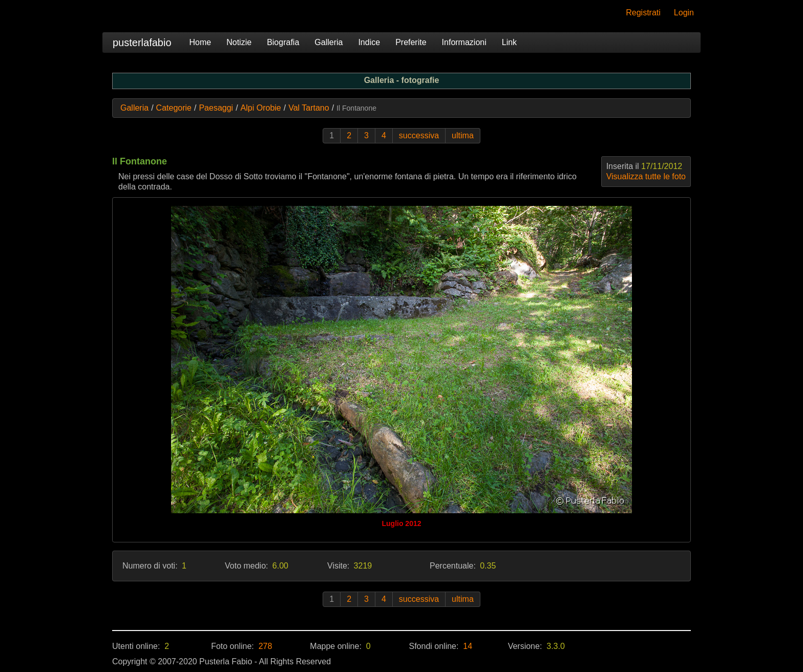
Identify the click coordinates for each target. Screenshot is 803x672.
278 (266, 646)
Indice (369, 42)
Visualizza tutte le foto (646, 176)
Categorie (174, 108)
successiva (419, 135)
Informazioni (464, 42)
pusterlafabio (142, 43)
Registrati (643, 13)
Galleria (329, 42)
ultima (463, 135)
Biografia (283, 42)
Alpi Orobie (261, 108)
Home (200, 42)
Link (509, 42)
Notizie (239, 42)
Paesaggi (216, 108)
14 (468, 646)
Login (684, 13)
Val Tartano (309, 108)
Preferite (411, 42)
